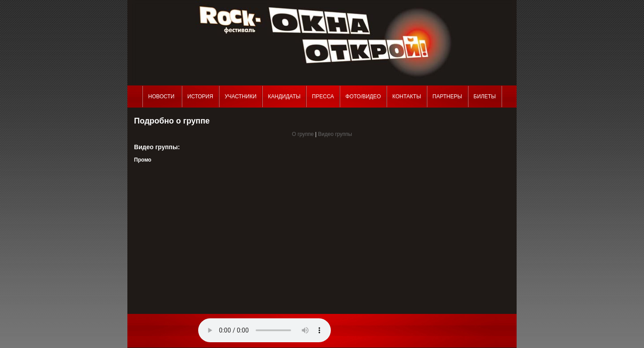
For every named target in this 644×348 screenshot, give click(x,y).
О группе (303, 134)
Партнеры (447, 97)
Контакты (407, 97)
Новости (162, 97)
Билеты (485, 97)
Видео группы (335, 134)
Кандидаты (284, 97)
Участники (241, 97)
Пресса (323, 97)
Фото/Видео (363, 97)
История (200, 97)
